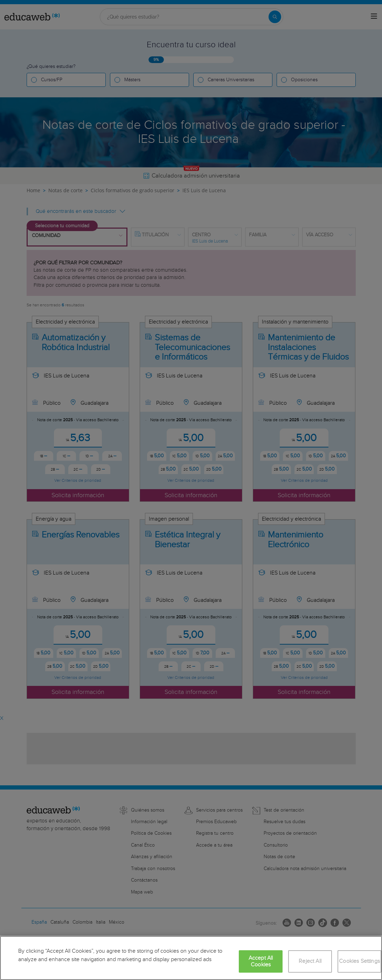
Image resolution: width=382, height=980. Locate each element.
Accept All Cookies (261, 961)
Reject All (310, 961)
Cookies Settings (359, 961)
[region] (191, 958)
